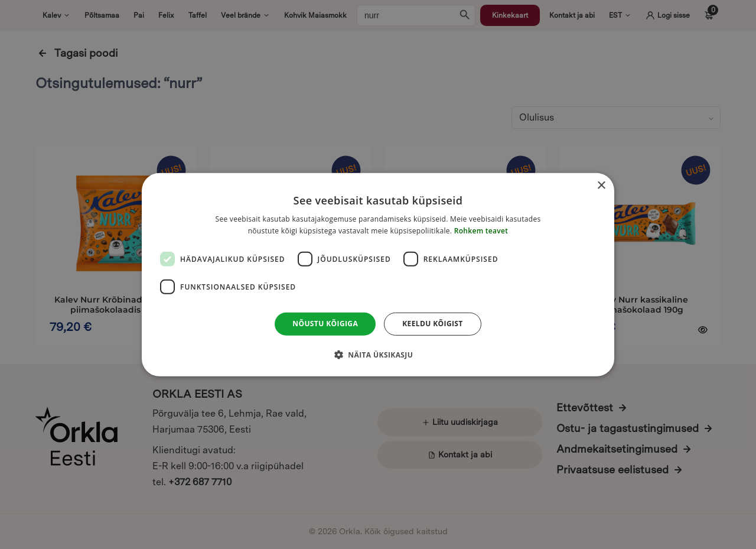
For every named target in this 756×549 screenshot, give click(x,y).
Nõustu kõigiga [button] (325, 324)
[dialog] (378, 274)
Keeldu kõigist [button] (433, 324)
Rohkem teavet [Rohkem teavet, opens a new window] (481, 231)
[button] (378, 355)
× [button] (601, 185)
